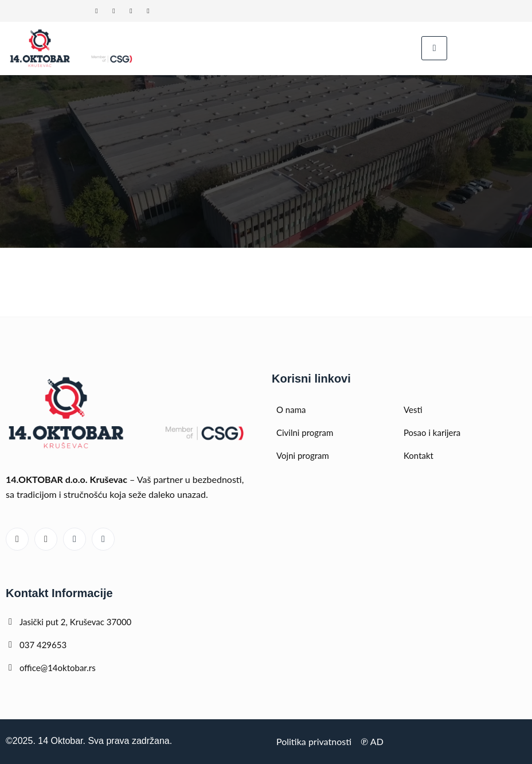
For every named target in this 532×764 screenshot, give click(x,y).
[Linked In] (96, 11)
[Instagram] (148, 11)
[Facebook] (131, 11)
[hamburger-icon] (434, 48)
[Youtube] (114, 11)
